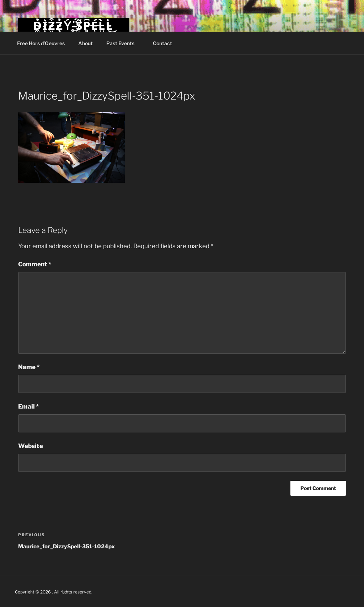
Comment (35, 264)
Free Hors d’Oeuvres (41, 43)
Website (31, 446)
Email (28, 406)
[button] (71, 148)
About (85, 43)
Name (29, 367)
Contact (162, 43)
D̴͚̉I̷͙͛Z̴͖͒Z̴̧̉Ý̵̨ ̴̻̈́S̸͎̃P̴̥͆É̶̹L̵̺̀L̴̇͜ (73, 26)
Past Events (124, 43)
